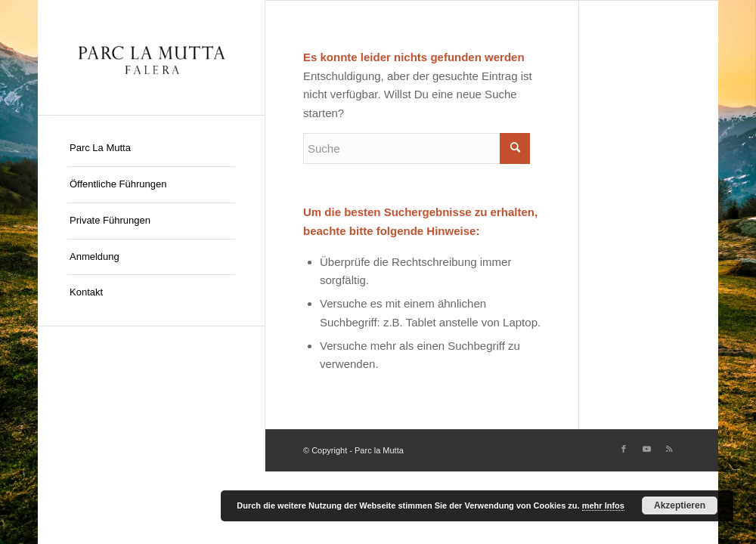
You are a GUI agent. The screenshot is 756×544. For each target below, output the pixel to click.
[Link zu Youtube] (646, 449)
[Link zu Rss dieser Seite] (669, 449)
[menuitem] (151, 149)
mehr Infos (603, 505)
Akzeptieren (680, 505)
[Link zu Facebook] (624, 449)
